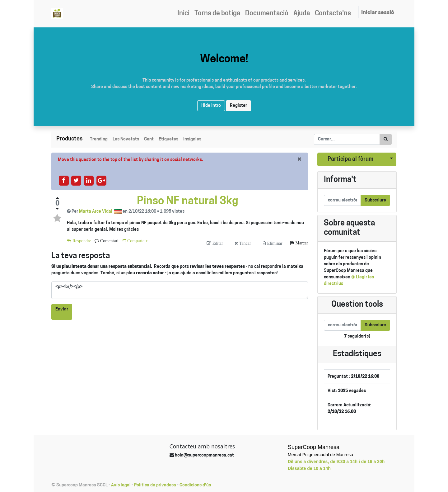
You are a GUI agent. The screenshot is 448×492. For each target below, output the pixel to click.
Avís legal (121, 485)
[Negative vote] (57, 209)
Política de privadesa (155, 485)
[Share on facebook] (64, 180)
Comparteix (137, 241)
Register (238, 106)
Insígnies (192, 139)
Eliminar (274, 243)
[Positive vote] (57, 198)
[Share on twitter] (76, 180)
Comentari (109, 241)
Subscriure (375, 200)
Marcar (301, 243)
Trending (99, 139)
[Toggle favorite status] (57, 218)
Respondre (81, 241)
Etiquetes (168, 139)
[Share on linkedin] (89, 180)
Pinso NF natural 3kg (188, 202)
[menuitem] (183, 14)
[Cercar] (386, 139)
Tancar (245, 243)
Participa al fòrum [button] (350, 159)
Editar (217, 243)
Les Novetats (126, 139)
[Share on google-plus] (101, 180)
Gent (149, 139)
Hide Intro (211, 106)
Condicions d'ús (195, 485)
